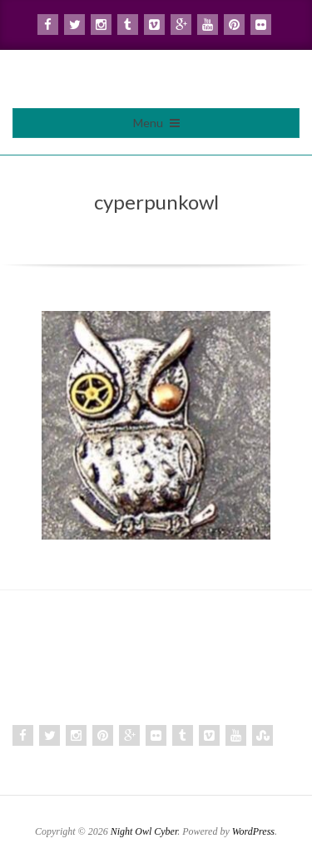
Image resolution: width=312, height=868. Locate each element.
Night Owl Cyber (144, 831)
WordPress (253, 831)
